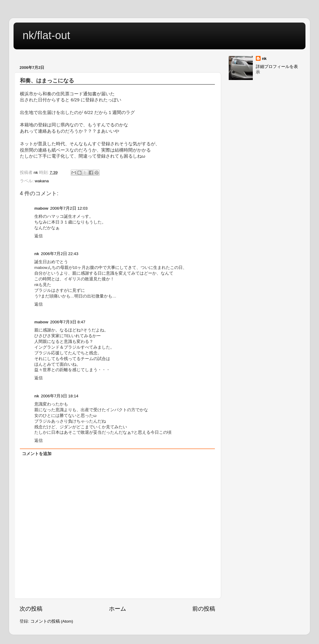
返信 (39, 236)
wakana (42, 181)
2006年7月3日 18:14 (60, 396)
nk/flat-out (46, 35)
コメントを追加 (37, 454)
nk (264, 59)
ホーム (118, 609)
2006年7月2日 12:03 (69, 208)
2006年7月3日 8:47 (68, 322)
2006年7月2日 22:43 (60, 254)
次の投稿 (31, 609)
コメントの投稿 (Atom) (52, 621)
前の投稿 (204, 609)
